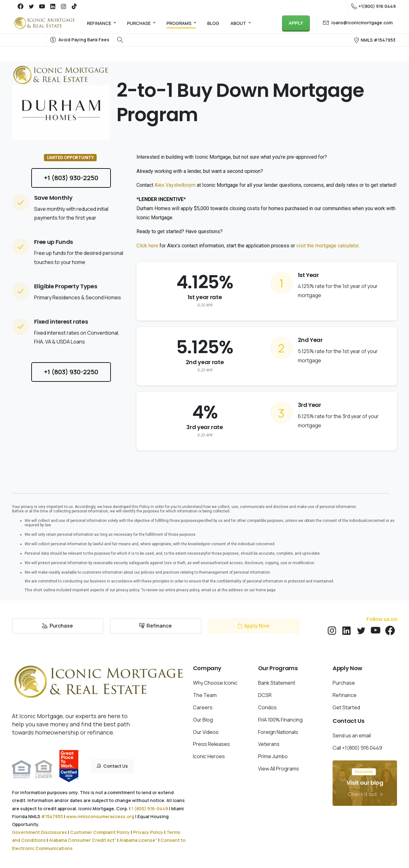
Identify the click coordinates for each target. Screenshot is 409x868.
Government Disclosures (39, 832)
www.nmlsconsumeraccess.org (100, 816)
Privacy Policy (148, 832)
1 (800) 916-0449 (150, 809)
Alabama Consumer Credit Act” (83, 840)
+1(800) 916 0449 (373, 6)
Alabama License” (138, 840)
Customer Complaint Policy (100, 832)
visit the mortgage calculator (327, 246)
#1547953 (52, 816)
